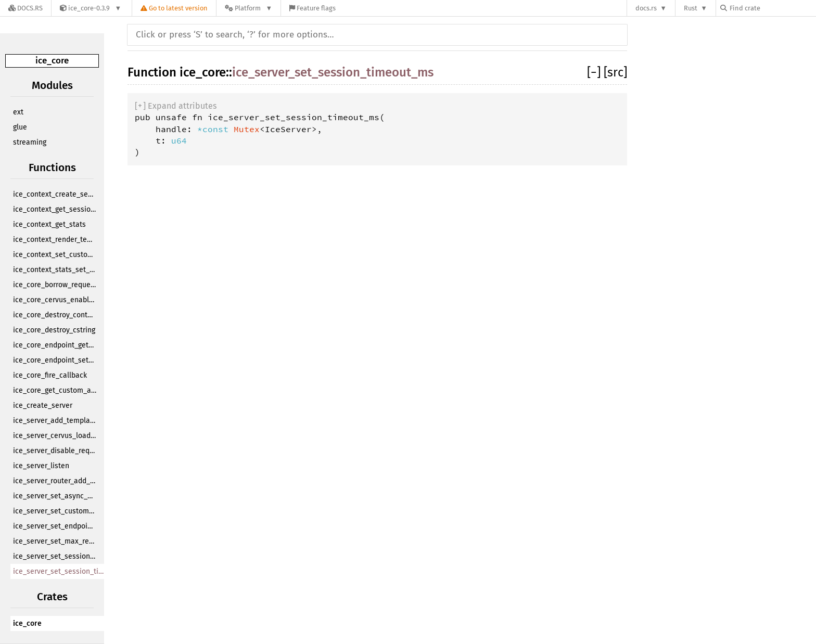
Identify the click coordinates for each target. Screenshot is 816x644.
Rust (691, 8)
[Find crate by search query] (772, 8)
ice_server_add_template (55, 421)
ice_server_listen (41, 466)
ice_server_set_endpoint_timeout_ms (56, 526)
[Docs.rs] (25, 8)
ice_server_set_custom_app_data (56, 511)
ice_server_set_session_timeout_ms (61, 571)
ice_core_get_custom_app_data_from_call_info (56, 390)
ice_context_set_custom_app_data (56, 255)
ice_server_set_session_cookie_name (56, 556)
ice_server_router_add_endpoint (56, 481)
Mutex (247, 129)
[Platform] (248, 8)
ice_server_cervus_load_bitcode (56, 436)
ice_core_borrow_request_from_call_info (56, 285)
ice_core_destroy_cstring (54, 330)
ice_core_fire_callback (50, 375)
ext (18, 112)
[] (595, 72)
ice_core (52, 61)
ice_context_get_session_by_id (56, 209)
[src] (615, 72)
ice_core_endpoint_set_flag (56, 360)
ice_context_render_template (56, 240)
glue (20, 127)
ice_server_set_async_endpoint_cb (56, 496)
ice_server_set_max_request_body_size (56, 541)
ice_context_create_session (56, 194)
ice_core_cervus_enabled (55, 300)
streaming (30, 142)
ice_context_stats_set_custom (56, 270)
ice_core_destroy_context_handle (56, 315)
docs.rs (646, 8)
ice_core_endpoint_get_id (56, 345)
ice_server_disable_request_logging (56, 451)
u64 (179, 140)
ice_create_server (43, 405)
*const (215, 129)
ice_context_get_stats (49, 224)
